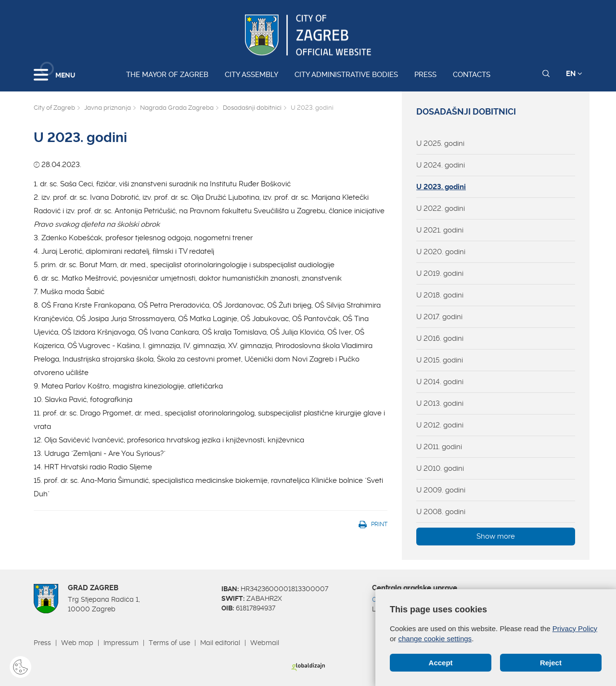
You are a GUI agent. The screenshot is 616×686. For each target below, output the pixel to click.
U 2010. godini (440, 468)
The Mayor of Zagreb (167, 75)
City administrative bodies (346, 75)
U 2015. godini (440, 360)
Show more (496, 536)
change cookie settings (435, 639)
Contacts (472, 75)
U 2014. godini (440, 382)
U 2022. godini (441, 208)
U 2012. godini (440, 425)
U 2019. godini (440, 273)
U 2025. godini (440, 143)
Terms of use (169, 643)
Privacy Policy (575, 628)
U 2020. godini (441, 252)
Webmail (265, 643)
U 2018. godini (440, 295)
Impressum (121, 643)
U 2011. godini (439, 447)
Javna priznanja (108, 108)
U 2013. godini (440, 403)
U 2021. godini (440, 230)
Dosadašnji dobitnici (252, 108)
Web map (77, 643)
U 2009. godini (441, 490)
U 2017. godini (439, 317)
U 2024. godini (441, 165)
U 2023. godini (441, 187)
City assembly (251, 75)
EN (574, 74)
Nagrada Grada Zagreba (177, 108)
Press (425, 75)
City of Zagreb (54, 108)
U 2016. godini (440, 338)
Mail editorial (220, 643)
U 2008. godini (441, 512)
